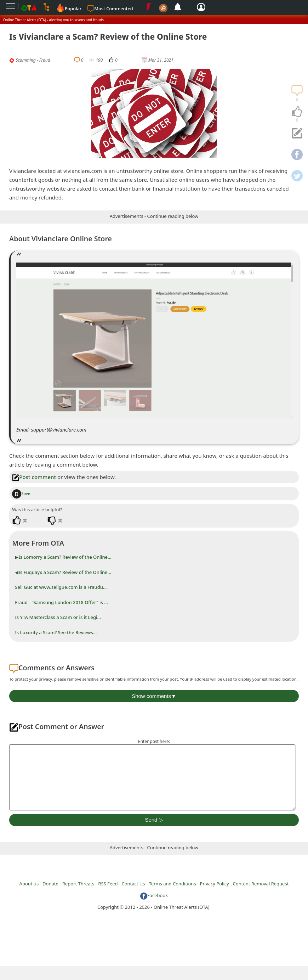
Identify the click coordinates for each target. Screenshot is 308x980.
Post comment (34, 477)
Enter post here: (154, 741)
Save (21, 493)
